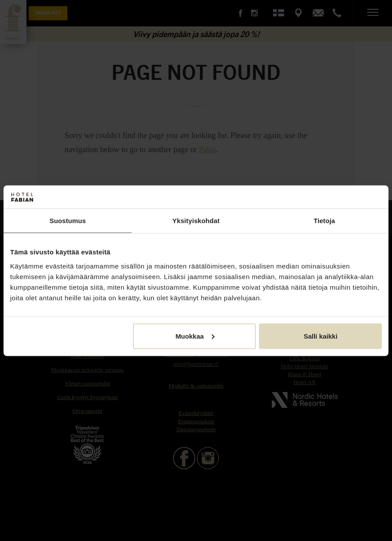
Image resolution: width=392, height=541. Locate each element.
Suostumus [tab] (68, 221)
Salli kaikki (320, 336)
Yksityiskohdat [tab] (196, 221)
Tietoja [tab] (324, 221)
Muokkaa (195, 336)
